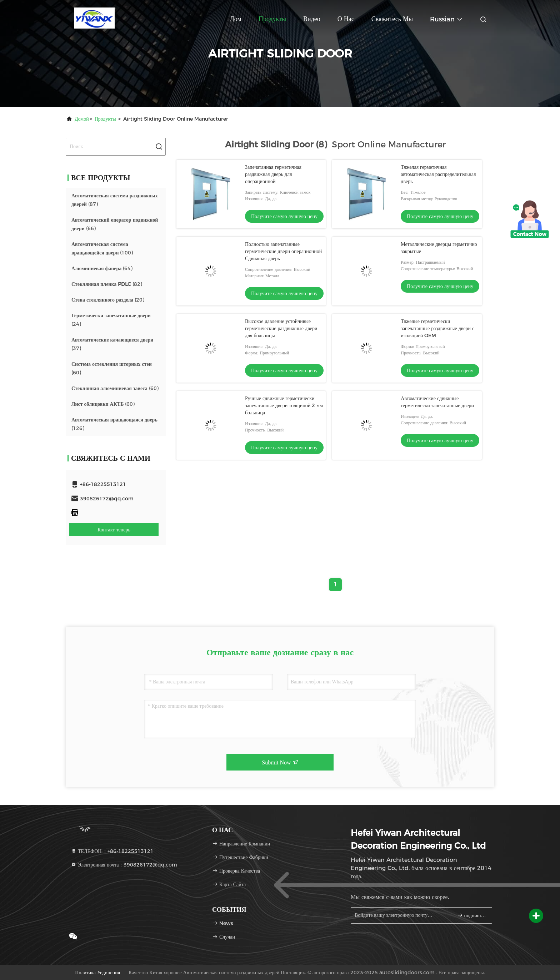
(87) (115, 200)
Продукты (272, 19)
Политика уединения (97, 973)
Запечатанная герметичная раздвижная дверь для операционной (273, 174)
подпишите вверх (472, 915)
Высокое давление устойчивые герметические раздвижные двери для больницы (281, 328)
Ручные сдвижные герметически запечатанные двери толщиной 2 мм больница (284, 405)
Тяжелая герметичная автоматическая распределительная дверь (438, 174)
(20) (108, 300)
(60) (112, 368)
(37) (112, 344)
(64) (102, 268)
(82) (107, 284)
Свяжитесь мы (392, 19)
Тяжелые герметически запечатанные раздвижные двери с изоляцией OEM (437, 328)
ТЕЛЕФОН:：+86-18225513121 (112, 851)
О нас (346, 19)
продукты (105, 119)
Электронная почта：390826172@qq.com (124, 865)
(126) (114, 424)
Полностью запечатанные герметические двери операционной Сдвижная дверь (283, 251)
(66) (115, 224)
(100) (102, 248)
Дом (236, 19)
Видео (312, 19)
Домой (82, 119)
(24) (111, 320)
